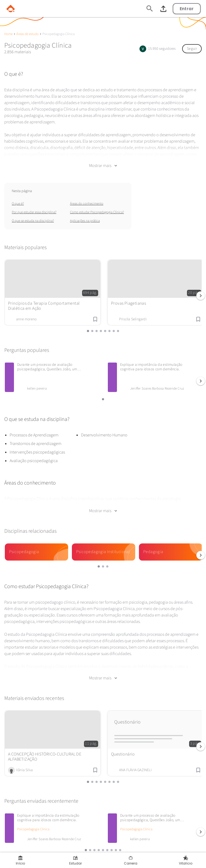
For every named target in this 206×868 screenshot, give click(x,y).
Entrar (187, 9)
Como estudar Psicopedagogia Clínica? (97, 208)
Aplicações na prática (85, 216)
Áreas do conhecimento (87, 199)
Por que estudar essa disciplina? (34, 208)
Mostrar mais (103, 161)
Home (8, 34)
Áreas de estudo (27, 34)
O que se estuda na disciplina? (33, 216)
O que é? (18, 199)
